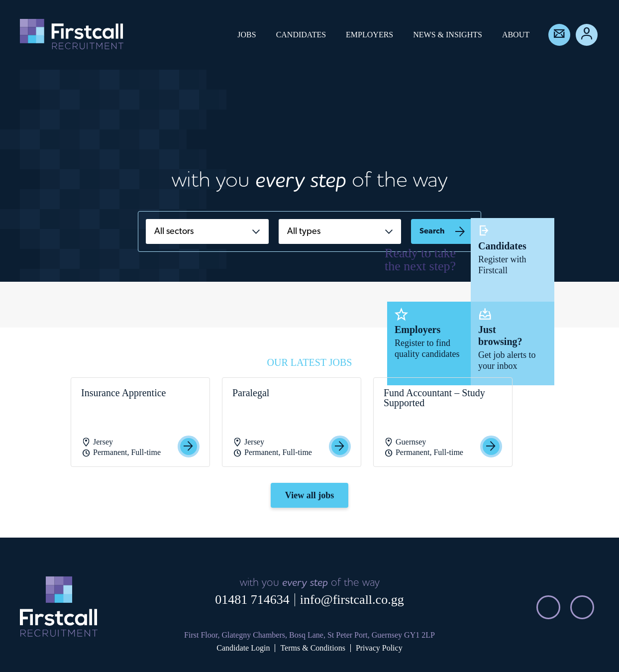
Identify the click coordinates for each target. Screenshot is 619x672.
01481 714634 (252, 600)
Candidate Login (243, 648)
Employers (369, 35)
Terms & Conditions (312, 648)
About (516, 35)
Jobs (247, 35)
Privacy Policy (379, 648)
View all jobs (309, 495)
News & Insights (448, 35)
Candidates (301, 35)
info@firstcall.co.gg (352, 600)
